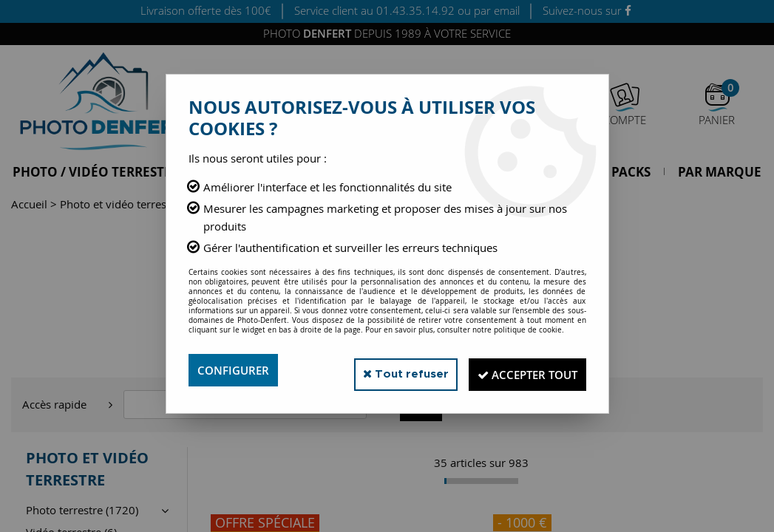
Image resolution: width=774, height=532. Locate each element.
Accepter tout (520, 370)
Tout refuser (386, 370)
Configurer (235, 370)
